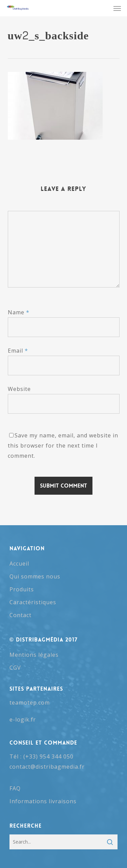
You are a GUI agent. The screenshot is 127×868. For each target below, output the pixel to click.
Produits (22, 589)
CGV (15, 668)
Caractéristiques (33, 602)
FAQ (15, 788)
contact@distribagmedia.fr (47, 767)
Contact (20, 615)
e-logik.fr (23, 719)
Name (19, 312)
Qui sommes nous (35, 576)
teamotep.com (30, 703)
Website (19, 389)
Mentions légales (34, 655)
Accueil (19, 564)
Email (18, 351)
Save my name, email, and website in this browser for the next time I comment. (63, 446)
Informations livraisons (43, 801)
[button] (117, 8)
